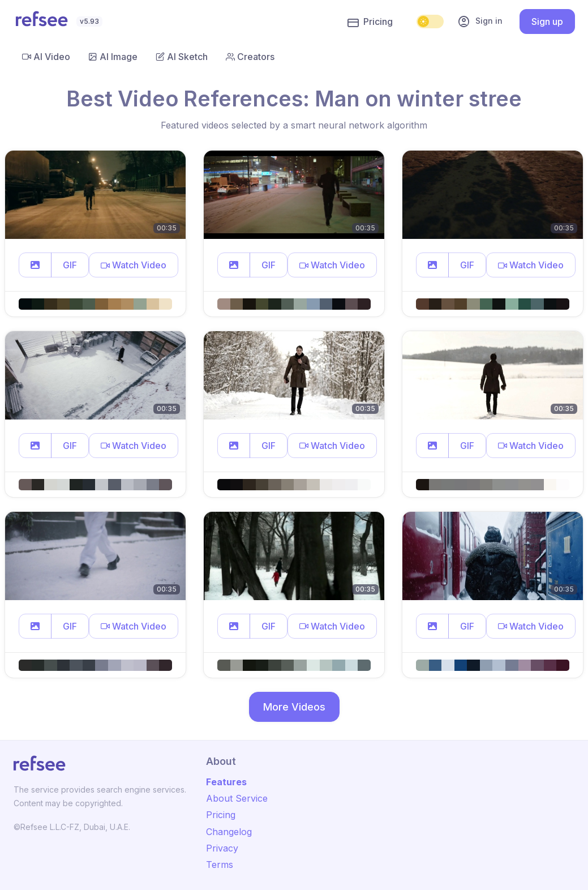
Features (226, 782)
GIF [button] (70, 265)
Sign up (547, 22)
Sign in (480, 22)
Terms (220, 865)
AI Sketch (182, 57)
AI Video (46, 57)
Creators (250, 57)
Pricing (370, 22)
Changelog (229, 832)
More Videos (294, 707)
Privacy (222, 848)
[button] (35, 265)
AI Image (113, 57)
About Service (237, 798)
